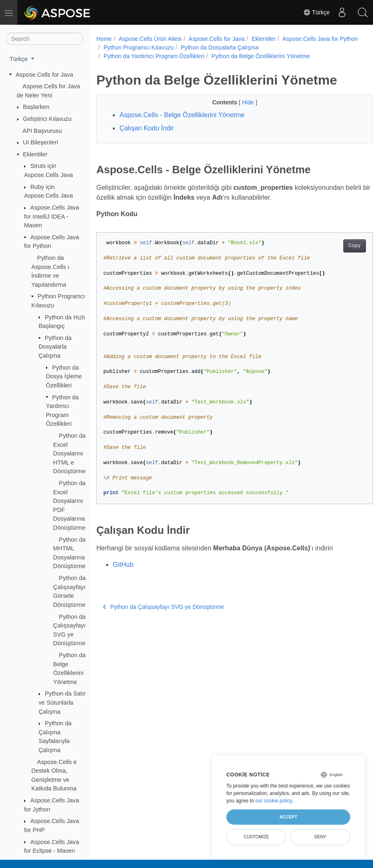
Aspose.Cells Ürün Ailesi (150, 39)
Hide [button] (239, 102)
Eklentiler (35, 154)
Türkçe (316, 12)
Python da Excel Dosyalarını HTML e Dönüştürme (70, 453)
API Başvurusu (42, 131)
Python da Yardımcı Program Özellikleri (154, 56)
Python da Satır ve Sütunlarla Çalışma (62, 702)
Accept (288, 817)
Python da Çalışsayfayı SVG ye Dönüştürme (163, 607)
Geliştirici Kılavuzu (48, 119)
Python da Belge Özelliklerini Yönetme (261, 56)
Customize (257, 837)
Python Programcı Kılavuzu (221, 47)
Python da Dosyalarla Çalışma (55, 347)
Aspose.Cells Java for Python (141, 47)
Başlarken (36, 107)
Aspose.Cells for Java (44, 75)
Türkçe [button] (19, 59)
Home (104, 39)
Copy (335, 246)
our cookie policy (274, 801)
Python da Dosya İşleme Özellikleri (64, 376)
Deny (320, 837)
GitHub (123, 565)
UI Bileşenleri (41, 142)
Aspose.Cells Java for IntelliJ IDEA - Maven (51, 216)
